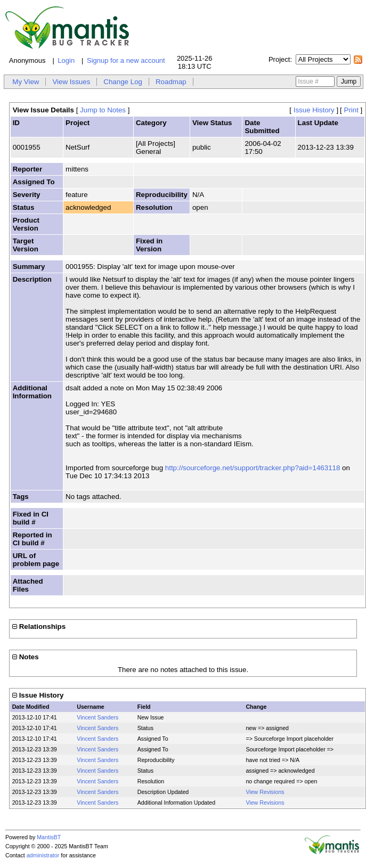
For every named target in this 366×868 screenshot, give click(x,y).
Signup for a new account (126, 60)
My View (26, 82)
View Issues (71, 82)
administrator (43, 855)
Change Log (123, 82)
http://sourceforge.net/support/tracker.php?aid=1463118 (253, 468)
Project (279, 59)
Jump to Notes (103, 110)
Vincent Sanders (97, 717)
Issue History (314, 110)
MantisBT (49, 837)
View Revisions (265, 792)
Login (66, 60)
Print (351, 110)
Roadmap (171, 82)
